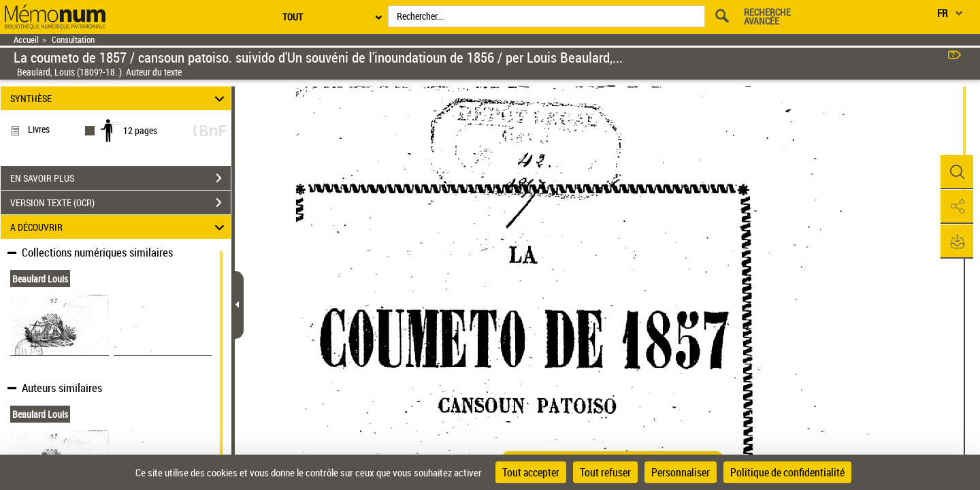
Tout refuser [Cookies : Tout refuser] (605, 472)
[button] (956, 172)
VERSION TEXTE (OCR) (120, 203)
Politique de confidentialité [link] (787, 472)
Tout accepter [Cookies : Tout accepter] (531, 472)
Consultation (73, 40)
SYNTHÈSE (119, 98)
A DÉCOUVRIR (119, 227)
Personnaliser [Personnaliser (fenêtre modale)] (681, 472)
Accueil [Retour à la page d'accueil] (26, 40)
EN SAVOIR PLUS (120, 178)
